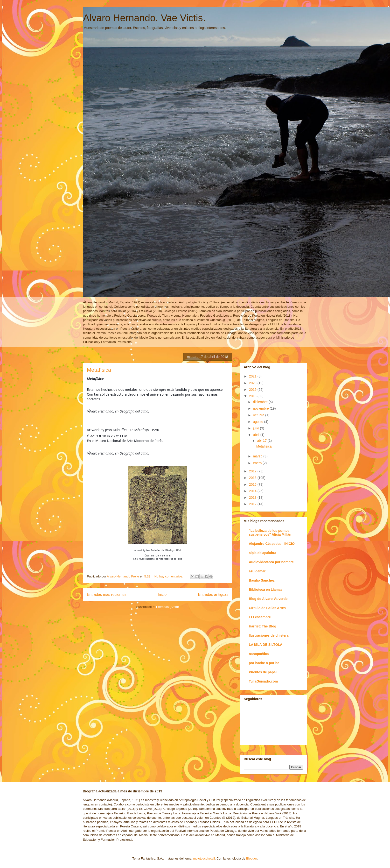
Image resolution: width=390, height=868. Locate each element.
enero (258, 463)
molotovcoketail (204, 858)
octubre (259, 415)
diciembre (261, 402)
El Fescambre (260, 617)
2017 (253, 471)
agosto (258, 422)
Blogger (251, 858)
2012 (253, 504)
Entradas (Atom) (168, 607)
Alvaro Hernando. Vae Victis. (144, 18)
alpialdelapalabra (263, 553)
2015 (253, 484)
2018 (253, 396)
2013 (253, 498)
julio (256, 428)
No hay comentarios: (169, 576)
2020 (253, 383)
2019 (253, 390)
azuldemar (257, 571)
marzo (258, 456)
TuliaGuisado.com (263, 681)
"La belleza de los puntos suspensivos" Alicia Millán (270, 533)
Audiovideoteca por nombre (271, 562)
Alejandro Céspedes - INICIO (272, 544)
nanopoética (259, 654)
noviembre (261, 408)
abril (257, 435)
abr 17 (262, 441)
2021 (253, 376)
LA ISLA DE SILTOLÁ (266, 645)
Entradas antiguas (213, 594)
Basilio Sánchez (262, 580)
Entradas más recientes (107, 594)
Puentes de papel (263, 672)
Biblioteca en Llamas (266, 590)
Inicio (162, 594)
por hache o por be (264, 663)
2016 (253, 478)
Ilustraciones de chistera (269, 635)
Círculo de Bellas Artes (267, 608)
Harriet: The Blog (263, 626)
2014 (253, 491)
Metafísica (99, 370)
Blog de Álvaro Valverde (268, 599)
